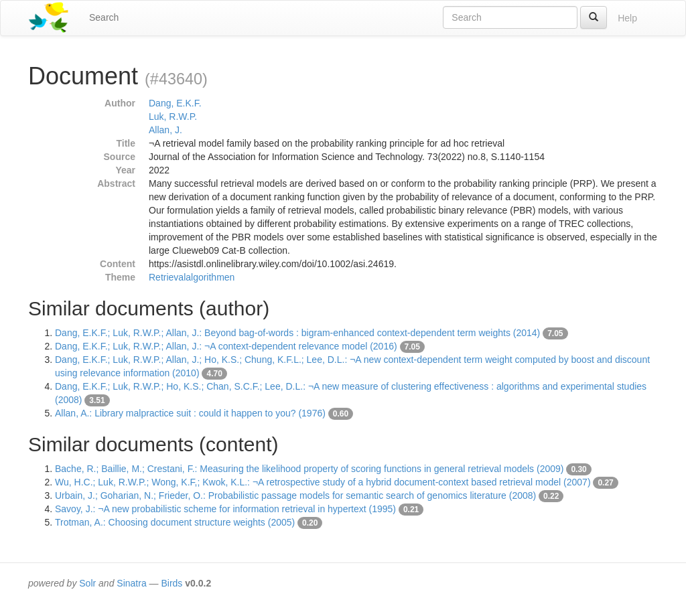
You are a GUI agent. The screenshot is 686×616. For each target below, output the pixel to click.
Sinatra (131, 583)
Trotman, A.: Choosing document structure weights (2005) (175, 522)
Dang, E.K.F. (175, 103)
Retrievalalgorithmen (192, 277)
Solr (87, 583)
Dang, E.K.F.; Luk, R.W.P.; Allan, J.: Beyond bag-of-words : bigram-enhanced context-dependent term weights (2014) (297, 333)
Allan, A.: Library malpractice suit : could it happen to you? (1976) (190, 413)
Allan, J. (165, 130)
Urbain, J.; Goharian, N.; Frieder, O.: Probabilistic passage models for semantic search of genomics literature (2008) (295, 495)
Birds (171, 583)
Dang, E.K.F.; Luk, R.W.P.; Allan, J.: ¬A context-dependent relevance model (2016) (226, 346)
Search (104, 17)
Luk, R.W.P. (173, 117)
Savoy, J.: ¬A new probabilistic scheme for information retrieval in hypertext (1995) (225, 509)
